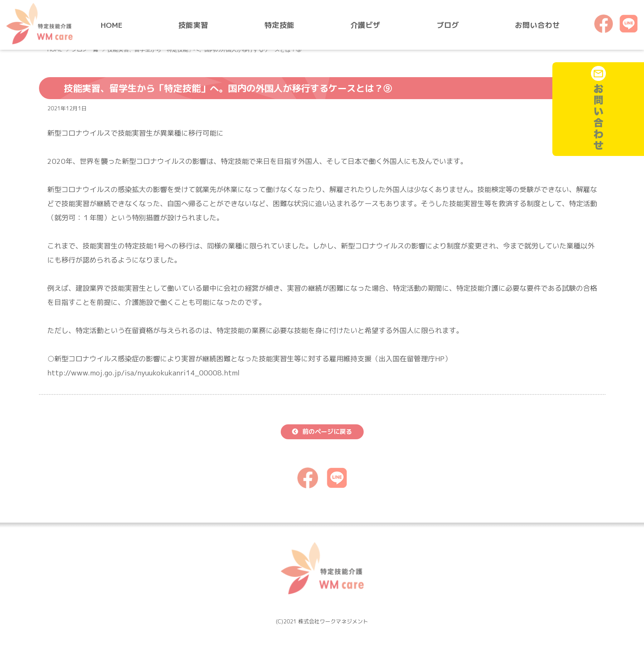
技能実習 (193, 25)
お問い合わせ (537, 25)
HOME (112, 25)
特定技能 (279, 25)
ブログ (448, 25)
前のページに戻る (327, 432)
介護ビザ (365, 25)
